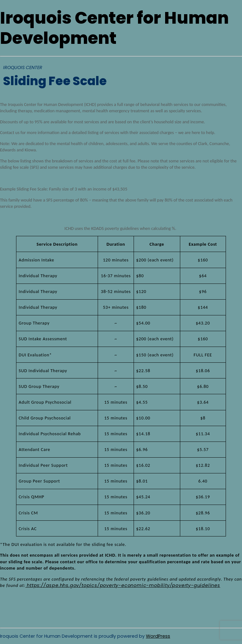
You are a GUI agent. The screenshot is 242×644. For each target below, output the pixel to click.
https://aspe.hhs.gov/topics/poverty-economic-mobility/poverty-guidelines (123, 585)
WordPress (158, 636)
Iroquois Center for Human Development (114, 28)
